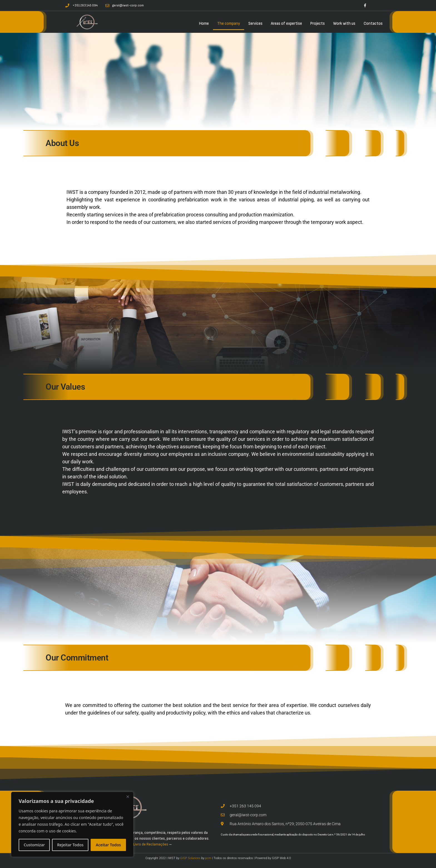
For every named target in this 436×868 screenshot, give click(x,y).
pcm (208, 858)
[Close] (128, 797)
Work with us (344, 24)
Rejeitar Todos (70, 845)
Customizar (34, 845)
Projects (318, 24)
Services (255, 24)
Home (204, 24)
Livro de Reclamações (151, 844)
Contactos (373, 24)
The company (229, 24)
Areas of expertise (286, 24)
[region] (72, 824)
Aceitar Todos (108, 845)
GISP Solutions (190, 858)
